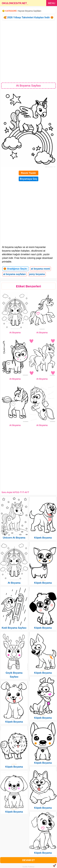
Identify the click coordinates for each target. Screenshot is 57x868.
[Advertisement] (28, 51)
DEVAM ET (28, 860)
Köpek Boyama (14, 722)
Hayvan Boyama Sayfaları (29, 11)
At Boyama (15, 332)
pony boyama (37, 274)
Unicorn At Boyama (14, 538)
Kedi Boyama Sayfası (14, 628)
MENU (52, 3)
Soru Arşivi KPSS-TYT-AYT (15, 492)
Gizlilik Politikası (28, 867)
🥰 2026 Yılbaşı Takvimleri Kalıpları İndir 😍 (28, 17)
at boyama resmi (40, 269)
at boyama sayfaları (15, 274)
